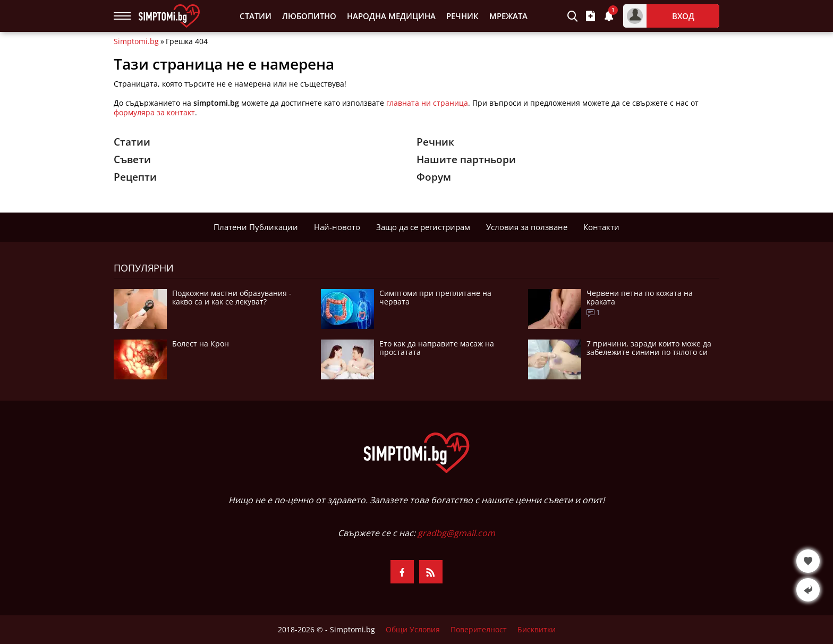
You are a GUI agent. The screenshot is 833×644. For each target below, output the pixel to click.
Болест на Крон (201, 344)
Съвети (132, 159)
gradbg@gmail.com (456, 533)
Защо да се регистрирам (423, 227)
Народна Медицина (391, 16)
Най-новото (337, 227)
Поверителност (479, 630)
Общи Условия (413, 630)
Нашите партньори (466, 159)
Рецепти (135, 177)
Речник (462, 16)
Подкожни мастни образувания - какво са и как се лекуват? (232, 298)
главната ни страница (427, 103)
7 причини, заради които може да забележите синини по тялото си (649, 348)
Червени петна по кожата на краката (640, 298)
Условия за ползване (527, 227)
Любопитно (309, 16)
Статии (256, 16)
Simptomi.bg (136, 41)
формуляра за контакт (154, 112)
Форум (434, 177)
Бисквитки (537, 630)
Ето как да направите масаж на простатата (437, 348)
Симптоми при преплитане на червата (435, 298)
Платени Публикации (256, 227)
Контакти (601, 227)
